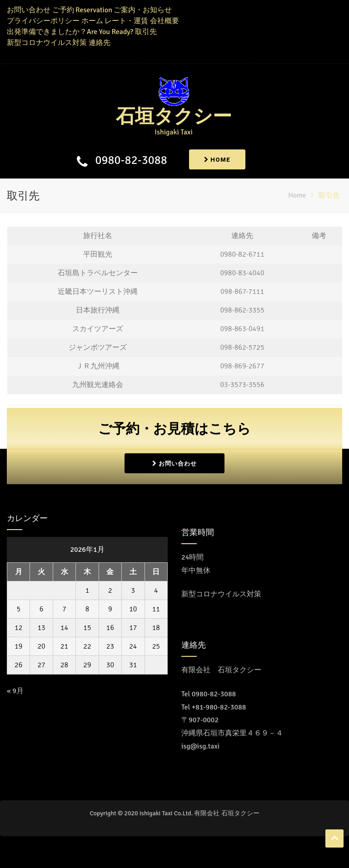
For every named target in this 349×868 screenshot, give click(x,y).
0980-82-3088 (130, 160)
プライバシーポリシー (43, 21)
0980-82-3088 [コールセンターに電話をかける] (214, 694)
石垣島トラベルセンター (98, 273)
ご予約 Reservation (82, 10)
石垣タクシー (174, 117)
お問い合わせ (29, 10)
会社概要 (165, 21)
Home (217, 160)
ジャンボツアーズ (98, 347)
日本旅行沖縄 (98, 310)
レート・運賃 (126, 21)
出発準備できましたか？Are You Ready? (70, 32)
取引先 (146, 32)
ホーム (92, 21)
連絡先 (100, 43)
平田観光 (98, 254)
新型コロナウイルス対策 (47, 43)
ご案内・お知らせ (143, 10)
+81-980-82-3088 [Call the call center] (219, 707)
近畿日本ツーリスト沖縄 (98, 292)
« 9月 (15, 691)
